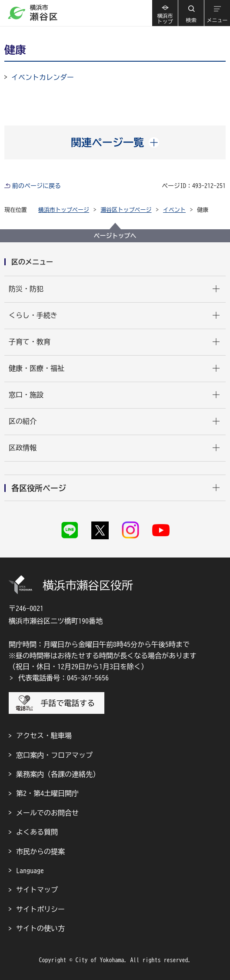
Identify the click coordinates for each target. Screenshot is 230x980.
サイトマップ (37, 890)
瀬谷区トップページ (126, 210)
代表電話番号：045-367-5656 (63, 678)
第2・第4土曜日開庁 (47, 793)
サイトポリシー (40, 909)
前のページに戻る (37, 186)
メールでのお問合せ (47, 813)
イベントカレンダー (43, 77)
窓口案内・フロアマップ (54, 755)
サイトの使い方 (40, 928)
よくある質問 (37, 832)
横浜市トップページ (64, 210)
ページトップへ (115, 236)
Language (30, 871)
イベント (174, 210)
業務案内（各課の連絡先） (58, 774)
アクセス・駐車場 (44, 736)
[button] (191, 13)
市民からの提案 (40, 851)
